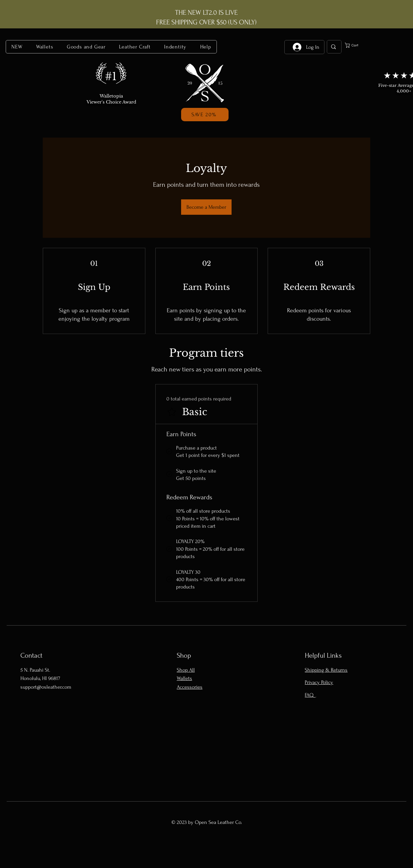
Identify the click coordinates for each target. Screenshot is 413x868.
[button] (45, 47)
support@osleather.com (46, 687)
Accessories (190, 687)
